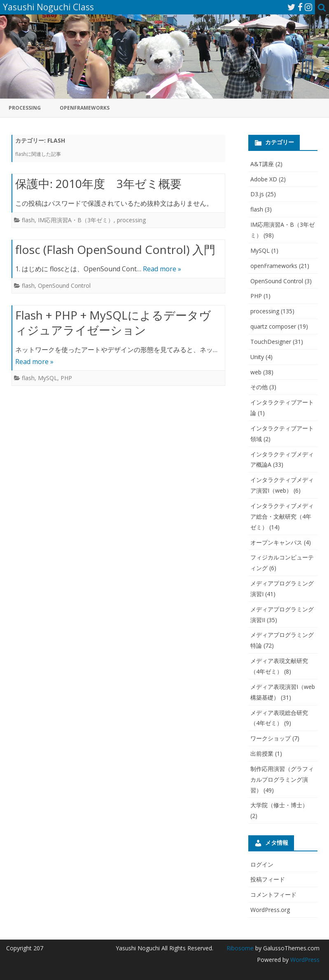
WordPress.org (270, 910)
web (256, 372)
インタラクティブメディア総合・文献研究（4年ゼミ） (282, 516)
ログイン (262, 864)
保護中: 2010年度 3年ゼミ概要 (98, 183)
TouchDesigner (271, 342)
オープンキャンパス (276, 542)
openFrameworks (85, 108)
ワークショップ (271, 738)
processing (25, 108)
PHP (66, 378)
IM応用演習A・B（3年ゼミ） (76, 220)
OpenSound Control (64, 286)
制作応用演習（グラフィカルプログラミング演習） (282, 779)
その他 (259, 387)
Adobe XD (264, 179)
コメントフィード (273, 894)
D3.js (257, 194)
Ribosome (240, 948)
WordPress (304, 960)
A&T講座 (262, 164)
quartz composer (273, 326)
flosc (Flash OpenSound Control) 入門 (115, 249)
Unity (257, 357)
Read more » (162, 269)
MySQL (48, 378)
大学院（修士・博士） (279, 805)
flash (28, 220)
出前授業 (262, 753)
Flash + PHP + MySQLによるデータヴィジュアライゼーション (113, 322)
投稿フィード (268, 879)
